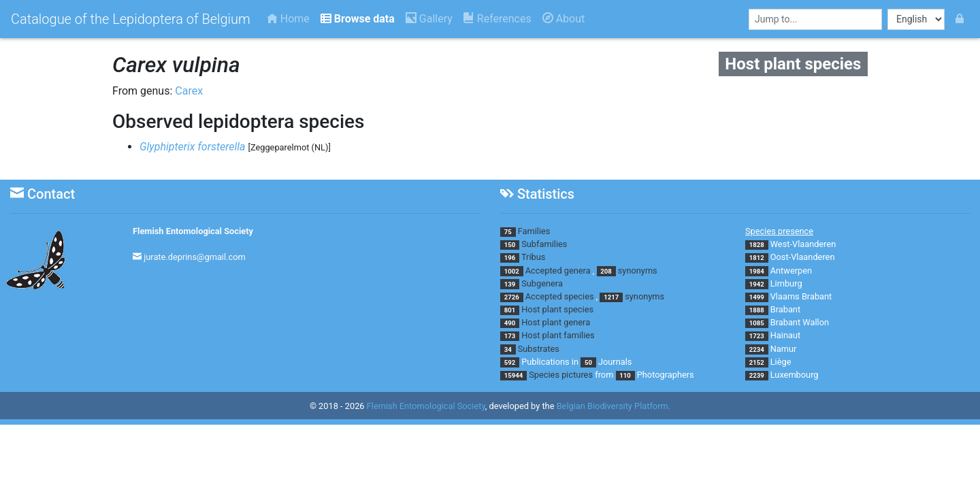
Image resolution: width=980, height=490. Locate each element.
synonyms (638, 271)
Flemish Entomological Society (193, 231)
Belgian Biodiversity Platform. (614, 406)
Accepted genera (558, 271)
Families (534, 231)
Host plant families (558, 335)
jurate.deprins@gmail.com (195, 257)
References (497, 19)
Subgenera (542, 283)
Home (288, 19)
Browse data (358, 19)
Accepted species (560, 296)
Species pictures (561, 375)
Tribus (533, 257)
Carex (189, 91)
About (564, 19)
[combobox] (815, 19)
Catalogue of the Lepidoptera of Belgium (131, 19)
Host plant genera (556, 322)
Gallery (429, 19)
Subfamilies (544, 244)
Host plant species (557, 309)
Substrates (539, 349)
